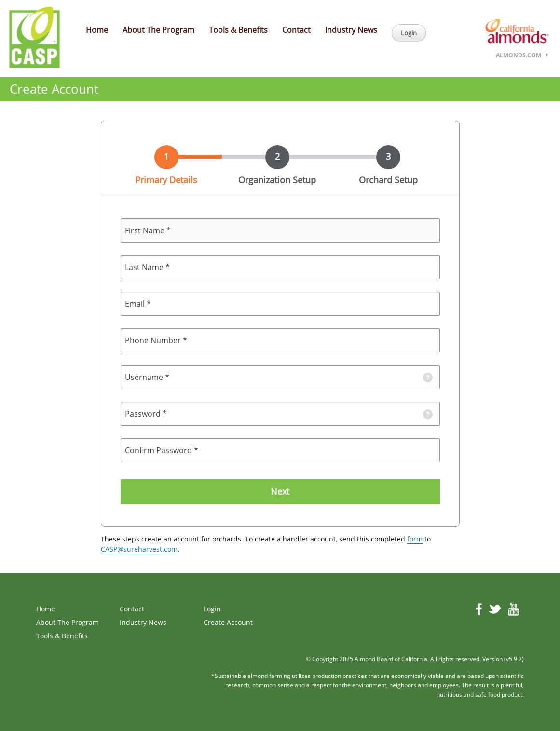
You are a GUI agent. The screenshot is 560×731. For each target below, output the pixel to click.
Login (409, 33)
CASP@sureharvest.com (139, 549)
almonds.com (519, 55)
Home (97, 30)
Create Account (228, 622)
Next (280, 491)
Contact (296, 30)
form (415, 539)
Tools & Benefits (238, 30)
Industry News (351, 30)
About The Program (158, 30)
